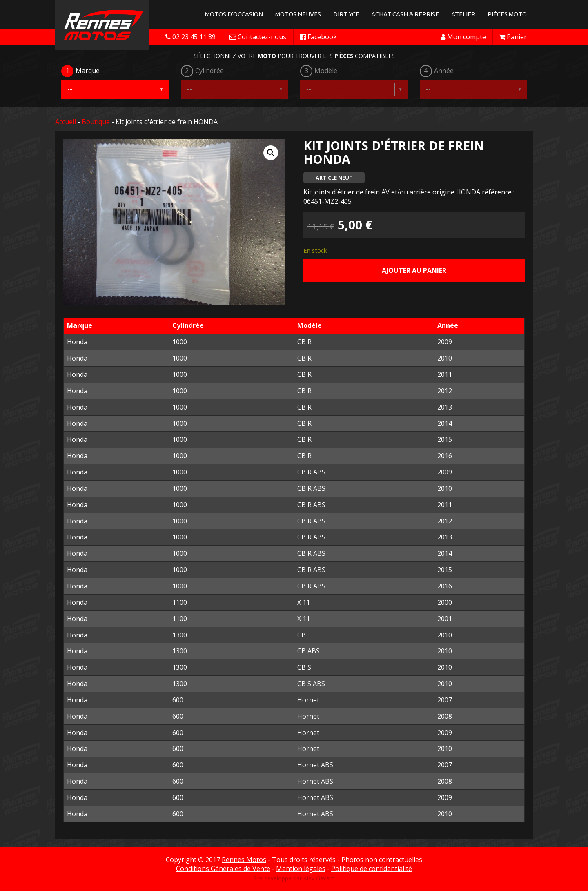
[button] (271, 153)
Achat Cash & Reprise (405, 14)
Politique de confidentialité (372, 869)
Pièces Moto (507, 14)
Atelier (463, 14)
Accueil (66, 122)
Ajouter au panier (414, 270)
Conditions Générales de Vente (223, 869)
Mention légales (301, 869)
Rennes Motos (244, 860)
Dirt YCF (346, 14)
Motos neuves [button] (298, 14)
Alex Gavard (319, 878)
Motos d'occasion (234, 14)
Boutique (96, 122)
